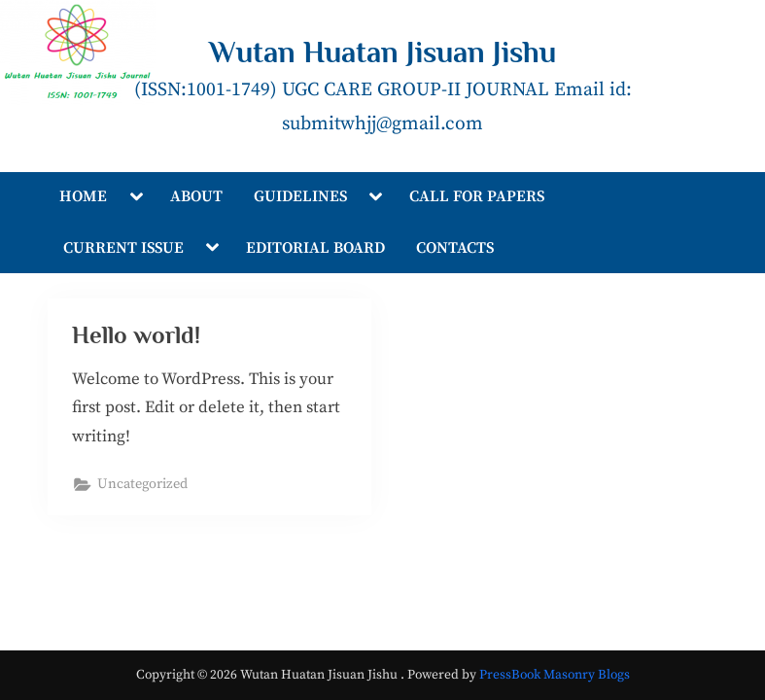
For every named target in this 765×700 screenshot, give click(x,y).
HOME (83, 196)
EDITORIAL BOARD (315, 248)
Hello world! (136, 335)
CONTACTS (455, 248)
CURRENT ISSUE (123, 248)
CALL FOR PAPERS (477, 196)
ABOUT (196, 196)
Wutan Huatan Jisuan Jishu (382, 52)
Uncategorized (142, 484)
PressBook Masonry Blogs (555, 675)
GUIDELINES (300, 196)
